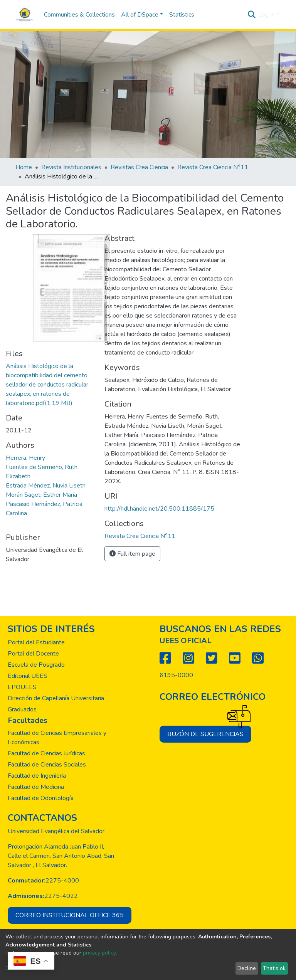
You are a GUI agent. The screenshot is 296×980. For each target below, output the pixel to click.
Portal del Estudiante (36, 642)
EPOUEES (22, 687)
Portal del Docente (33, 654)
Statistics (182, 15)
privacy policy (99, 953)
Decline (247, 968)
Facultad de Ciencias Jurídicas (46, 753)
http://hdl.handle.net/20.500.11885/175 (159, 509)
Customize (18, 968)
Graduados (22, 709)
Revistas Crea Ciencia (139, 167)
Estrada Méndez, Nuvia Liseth (46, 486)
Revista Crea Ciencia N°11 (213, 167)
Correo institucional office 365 (70, 915)
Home (24, 167)
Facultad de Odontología (41, 798)
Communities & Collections (79, 15)
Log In (267, 15)
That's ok (274, 968)
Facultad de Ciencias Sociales (47, 765)
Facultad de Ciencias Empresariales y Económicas (57, 738)
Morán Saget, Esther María (41, 495)
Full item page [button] (132, 554)
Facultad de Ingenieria (37, 776)
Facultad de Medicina (36, 787)
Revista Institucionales (71, 167)
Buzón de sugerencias (209, 732)
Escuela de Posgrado (36, 665)
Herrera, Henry (25, 458)
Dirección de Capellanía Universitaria (56, 698)
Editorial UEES (28, 676)
